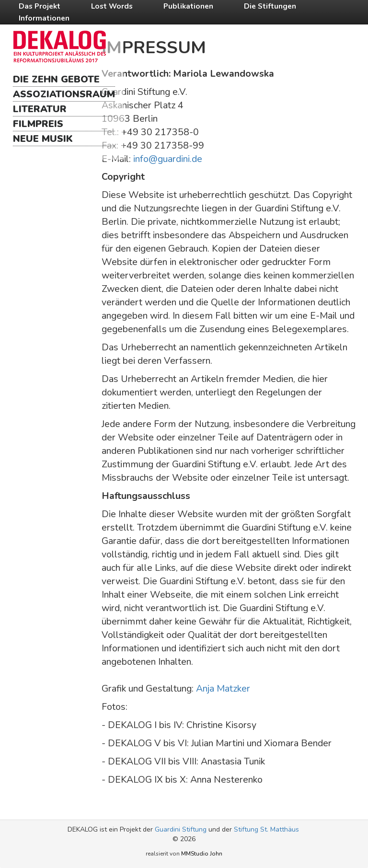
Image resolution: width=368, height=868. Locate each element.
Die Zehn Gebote (56, 79)
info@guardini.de (168, 159)
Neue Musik (43, 139)
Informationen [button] (44, 18)
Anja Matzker (223, 689)
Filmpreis (38, 124)
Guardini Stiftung (181, 829)
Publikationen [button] (188, 6)
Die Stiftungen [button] (270, 6)
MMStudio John (202, 854)
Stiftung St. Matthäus (266, 829)
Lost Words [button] (112, 6)
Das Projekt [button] (40, 6)
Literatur (40, 109)
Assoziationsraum (64, 94)
